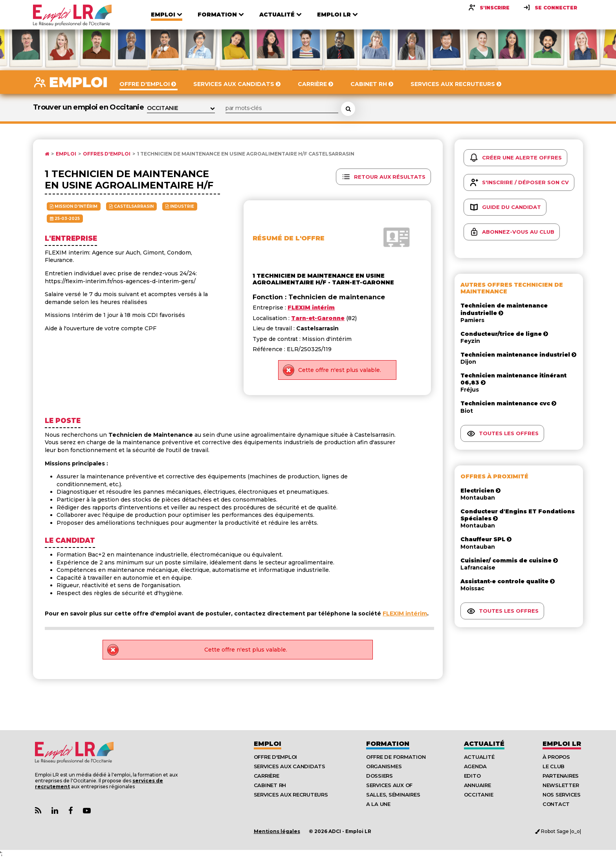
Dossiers (379, 776)
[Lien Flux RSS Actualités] (38, 811)
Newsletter (561, 785)
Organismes (384, 766)
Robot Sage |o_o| (558, 831)
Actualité (484, 744)
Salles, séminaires (393, 795)
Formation (388, 744)
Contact (556, 804)
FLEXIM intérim (405, 613)
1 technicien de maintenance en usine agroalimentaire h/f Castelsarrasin (246, 154)
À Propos (556, 757)
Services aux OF (389, 785)
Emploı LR (562, 744)
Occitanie (479, 795)
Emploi (66, 154)
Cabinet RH (270, 785)
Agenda (475, 766)
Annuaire (478, 785)
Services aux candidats (290, 766)
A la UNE (378, 804)
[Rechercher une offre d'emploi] (348, 109)
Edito (472, 776)
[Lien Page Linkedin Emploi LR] (55, 811)
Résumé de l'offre (289, 238)
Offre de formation (396, 757)
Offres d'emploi (107, 154)
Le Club (554, 766)
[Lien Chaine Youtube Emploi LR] (87, 811)
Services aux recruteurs (291, 795)
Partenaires (561, 776)
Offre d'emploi (275, 757)
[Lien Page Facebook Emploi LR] (71, 811)
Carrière (267, 776)
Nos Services (562, 795)
